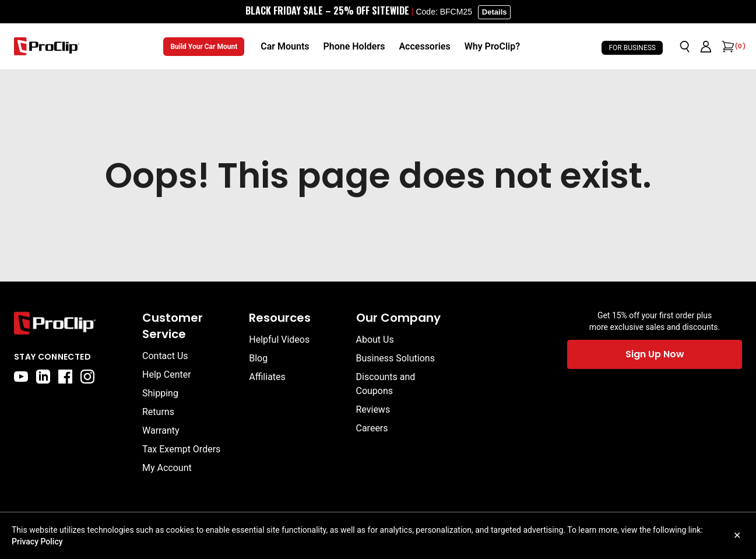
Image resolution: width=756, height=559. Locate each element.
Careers (372, 428)
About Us (375, 340)
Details (495, 12)
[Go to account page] (706, 47)
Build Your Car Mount (204, 47)
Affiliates (267, 377)
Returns (158, 412)
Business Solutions (395, 358)
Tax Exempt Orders (181, 449)
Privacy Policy (37, 542)
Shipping (160, 393)
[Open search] (685, 47)
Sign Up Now (655, 354)
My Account (167, 468)
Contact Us (165, 356)
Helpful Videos (279, 340)
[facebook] (65, 377)
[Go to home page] (72, 323)
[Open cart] (727, 47)
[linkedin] (43, 377)
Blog (258, 358)
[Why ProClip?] (492, 47)
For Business (632, 48)
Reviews (373, 409)
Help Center (167, 375)
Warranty (161, 430)
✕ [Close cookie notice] (737, 535)
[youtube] (21, 377)
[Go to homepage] (47, 46)
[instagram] (87, 377)
